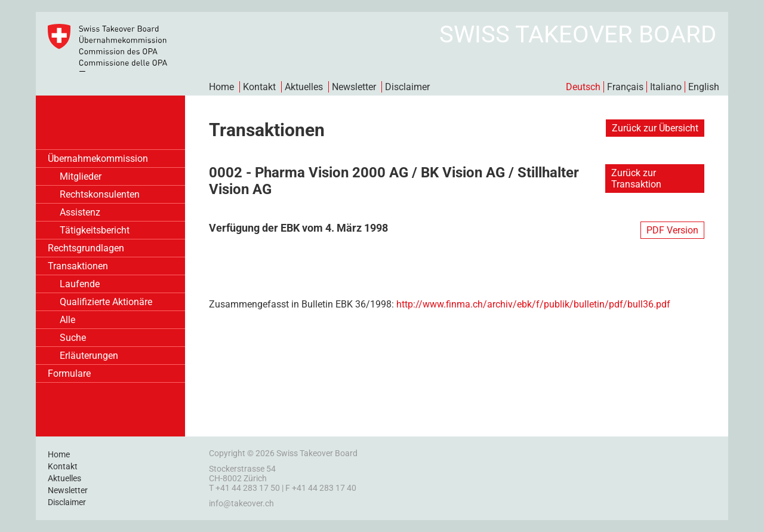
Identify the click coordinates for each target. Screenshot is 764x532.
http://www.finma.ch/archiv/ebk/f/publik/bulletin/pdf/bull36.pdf (533, 304)
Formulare (69, 373)
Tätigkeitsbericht (95, 230)
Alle (67, 320)
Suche (73, 338)
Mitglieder (81, 176)
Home (221, 87)
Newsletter (354, 87)
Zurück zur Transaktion (636, 179)
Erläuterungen (89, 356)
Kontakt (259, 87)
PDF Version (672, 230)
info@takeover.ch (241, 503)
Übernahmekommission (98, 159)
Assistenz (80, 212)
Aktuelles (304, 87)
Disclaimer (407, 87)
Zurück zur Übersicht (655, 128)
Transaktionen (78, 266)
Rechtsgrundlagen (86, 248)
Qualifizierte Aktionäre (106, 302)
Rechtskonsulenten (100, 194)
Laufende (80, 284)
